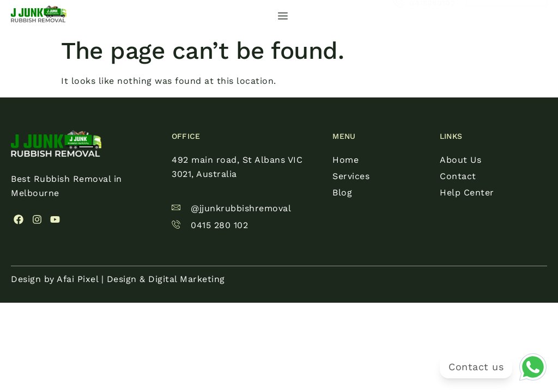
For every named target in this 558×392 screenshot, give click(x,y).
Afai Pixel (77, 279)
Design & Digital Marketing (166, 279)
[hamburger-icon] (283, 16)
